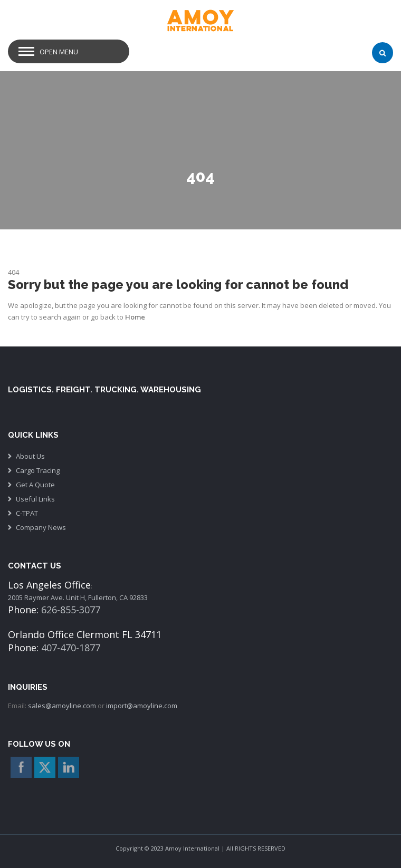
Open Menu (59, 52)
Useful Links (35, 499)
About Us (30, 456)
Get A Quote (35, 485)
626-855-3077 (71, 610)
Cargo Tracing (38, 470)
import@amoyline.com (142, 706)
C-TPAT (27, 513)
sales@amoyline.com (62, 706)
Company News (41, 527)
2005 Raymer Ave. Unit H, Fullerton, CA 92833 (78, 597)
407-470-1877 (71, 648)
